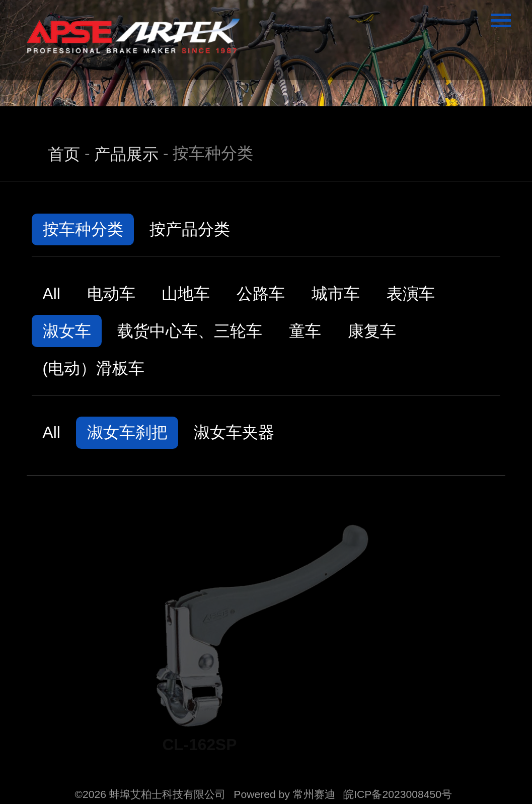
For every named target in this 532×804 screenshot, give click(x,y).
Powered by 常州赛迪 (284, 794)
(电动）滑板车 (94, 368)
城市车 (336, 294)
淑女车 (67, 331)
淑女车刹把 (127, 432)
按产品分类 (190, 229)
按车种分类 (83, 229)
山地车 (186, 294)
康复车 (372, 331)
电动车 (111, 294)
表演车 (411, 294)
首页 (64, 154)
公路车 (261, 294)
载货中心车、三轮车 (190, 331)
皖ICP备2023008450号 (398, 794)
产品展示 (126, 154)
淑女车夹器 (234, 432)
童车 (305, 331)
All (52, 294)
